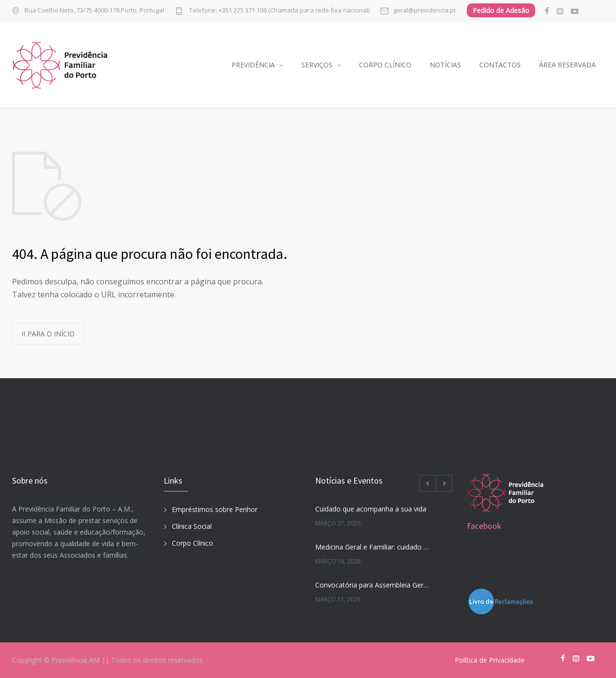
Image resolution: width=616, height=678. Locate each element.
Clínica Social (192, 526)
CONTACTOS (500, 65)
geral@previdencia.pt (424, 11)
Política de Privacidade (490, 660)
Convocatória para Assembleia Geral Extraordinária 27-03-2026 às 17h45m (373, 585)
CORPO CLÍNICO (385, 65)
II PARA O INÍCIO (48, 334)
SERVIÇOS (317, 65)
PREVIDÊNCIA (253, 65)
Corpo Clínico (192, 543)
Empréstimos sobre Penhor (215, 509)
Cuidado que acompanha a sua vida (371, 509)
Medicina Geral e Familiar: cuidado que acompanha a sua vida (373, 547)
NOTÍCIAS (445, 65)
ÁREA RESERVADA (567, 65)
